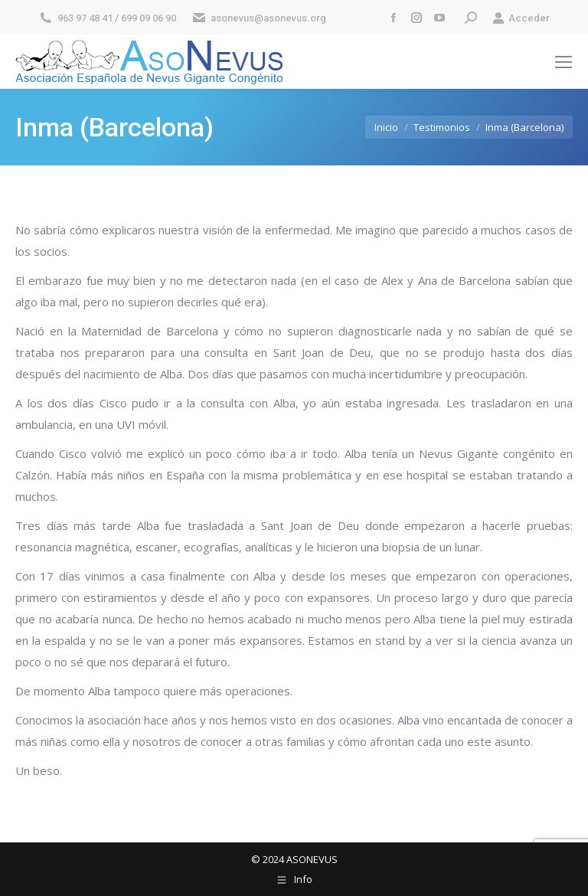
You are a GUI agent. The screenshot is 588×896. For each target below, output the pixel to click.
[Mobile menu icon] (563, 62)
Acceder (521, 18)
